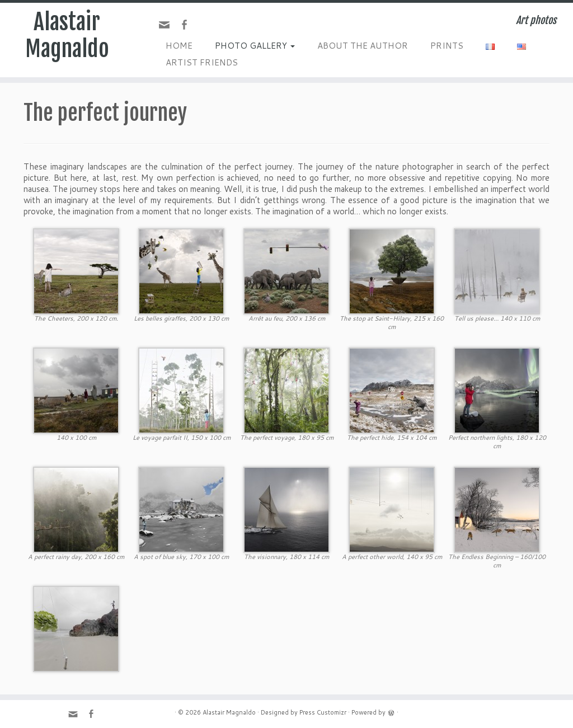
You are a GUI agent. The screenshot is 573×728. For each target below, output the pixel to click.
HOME (179, 46)
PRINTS (447, 46)
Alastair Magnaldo (67, 35)
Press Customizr (323, 712)
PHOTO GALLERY (255, 46)
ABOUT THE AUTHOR (363, 46)
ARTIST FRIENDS (202, 62)
